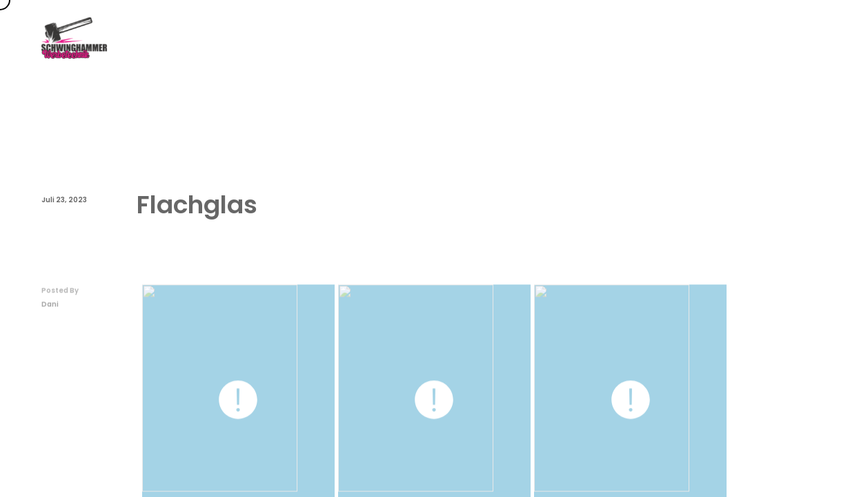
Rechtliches (800, 38)
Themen (520, 38)
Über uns (650, 38)
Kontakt (722, 38)
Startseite (445, 38)
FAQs (584, 38)
